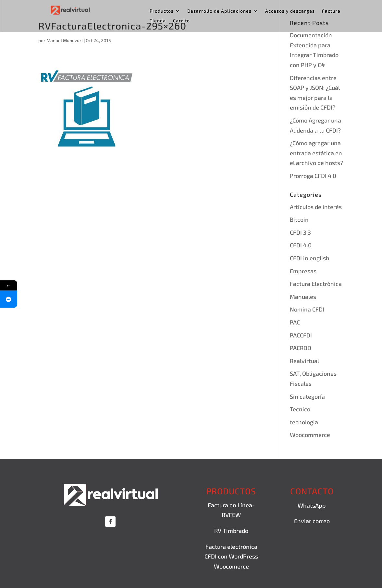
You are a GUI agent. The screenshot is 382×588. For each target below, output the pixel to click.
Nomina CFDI (307, 309)
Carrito (181, 21)
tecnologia (304, 422)
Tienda (158, 21)
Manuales (303, 297)
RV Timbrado (231, 531)
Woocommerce (310, 435)
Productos (162, 11)
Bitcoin (299, 219)
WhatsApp (312, 505)
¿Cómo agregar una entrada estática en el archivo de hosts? (316, 153)
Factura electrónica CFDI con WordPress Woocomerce (231, 556)
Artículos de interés (316, 207)
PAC (295, 322)
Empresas (303, 271)
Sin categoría (307, 396)
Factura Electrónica (316, 284)
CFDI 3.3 (300, 232)
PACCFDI (301, 335)
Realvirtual (304, 361)
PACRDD (301, 348)
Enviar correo (312, 521)
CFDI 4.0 (301, 245)
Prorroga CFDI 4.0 (313, 176)
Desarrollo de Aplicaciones (219, 11)
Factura (331, 11)
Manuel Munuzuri (65, 40)
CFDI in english (310, 258)
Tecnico (300, 409)
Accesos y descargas (290, 11)
